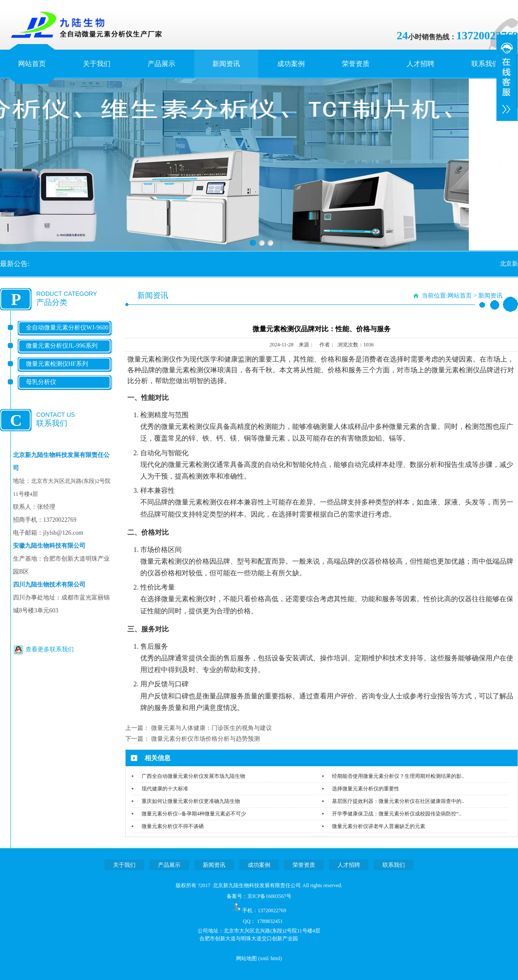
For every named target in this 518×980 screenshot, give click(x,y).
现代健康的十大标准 (165, 789)
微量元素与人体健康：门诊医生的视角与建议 (212, 728)
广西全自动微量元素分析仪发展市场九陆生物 (193, 776)
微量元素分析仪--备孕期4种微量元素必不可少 (194, 814)
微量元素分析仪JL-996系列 (62, 346)
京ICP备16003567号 (270, 896)
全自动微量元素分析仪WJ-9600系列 (67, 335)
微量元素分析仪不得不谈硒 (173, 826)
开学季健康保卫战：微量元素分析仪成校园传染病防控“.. (396, 814)
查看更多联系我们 (50, 649)
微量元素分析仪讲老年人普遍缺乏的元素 (379, 826)
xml (264, 958)
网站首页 (32, 64)
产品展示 (161, 64)
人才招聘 (420, 64)
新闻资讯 (226, 64)
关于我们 (97, 64)
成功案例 (291, 64)
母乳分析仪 (41, 382)
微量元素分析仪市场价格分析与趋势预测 (205, 739)
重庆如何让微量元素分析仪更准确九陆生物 (191, 801)
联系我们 (485, 64)
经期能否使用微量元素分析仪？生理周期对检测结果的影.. (398, 776)
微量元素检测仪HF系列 (57, 364)
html (275, 958)
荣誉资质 (356, 64)
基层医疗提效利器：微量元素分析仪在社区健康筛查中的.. (398, 801)
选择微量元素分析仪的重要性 (366, 789)
